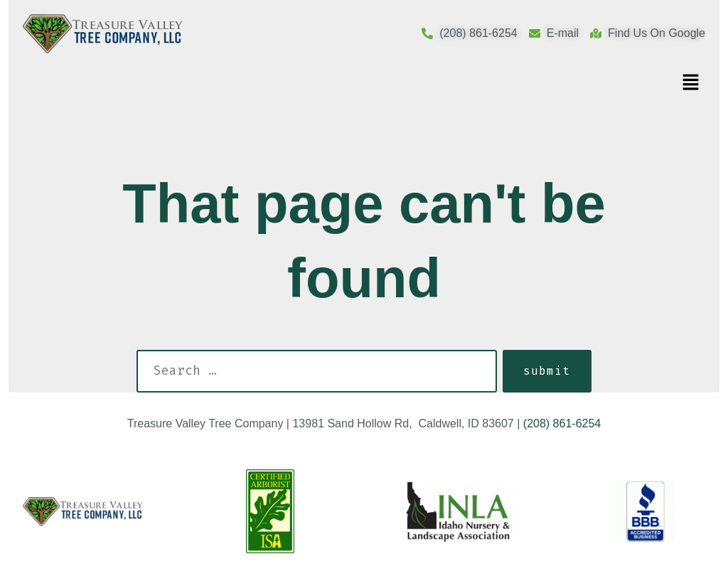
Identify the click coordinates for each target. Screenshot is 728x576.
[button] (691, 83)
